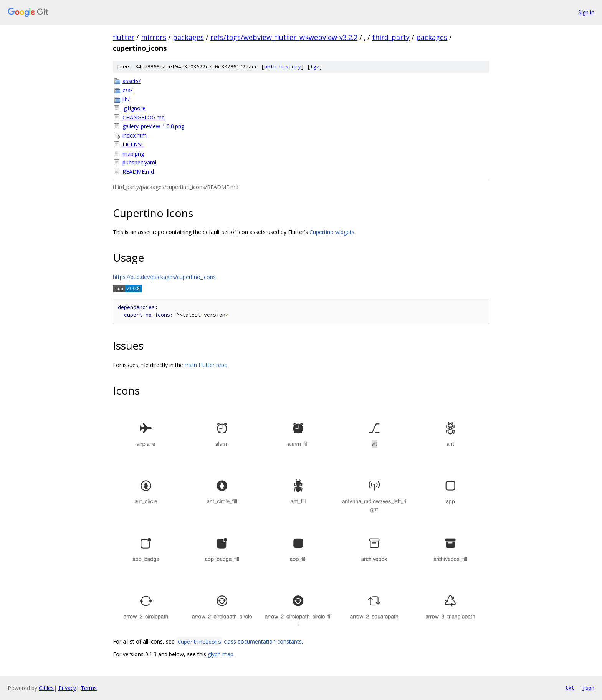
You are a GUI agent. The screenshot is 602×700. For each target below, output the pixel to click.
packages (188, 37)
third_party (391, 37)
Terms (89, 688)
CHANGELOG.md (144, 117)
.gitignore (134, 108)
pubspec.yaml (139, 162)
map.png (133, 153)
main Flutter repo (206, 365)
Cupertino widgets (332, 232)
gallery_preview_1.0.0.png (153, 126)
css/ (127, 90)
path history (283, 67)
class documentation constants (239, 641)
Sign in (586, 12)
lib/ (126, 99)
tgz (315, 67)
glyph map (221, 654)
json (588, 688)
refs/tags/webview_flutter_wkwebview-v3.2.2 (284, 37)
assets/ (131, 81)
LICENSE (133, 144)
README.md (138, 172)
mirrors (154, 37)
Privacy (67, 688)
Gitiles (46, 688)
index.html (135, 135)
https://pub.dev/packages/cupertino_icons (164, 277)
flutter (124, 37)
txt (570, 688)
